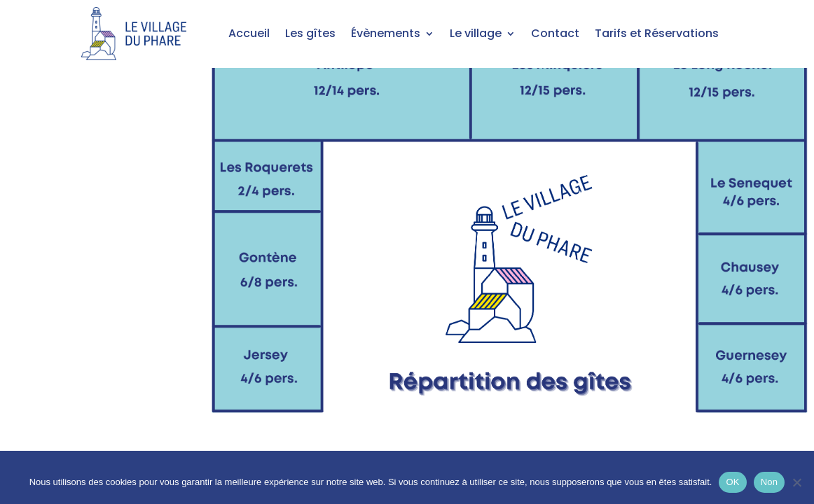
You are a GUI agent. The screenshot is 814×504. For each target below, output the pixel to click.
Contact (555, 33)
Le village (476, 33)
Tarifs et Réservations (657, 33)
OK (732, 482)
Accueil (249, 33)
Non (770, 482)
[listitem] (342, 86)
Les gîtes (310, 33)
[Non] (796, 482)
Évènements (386, 33)
